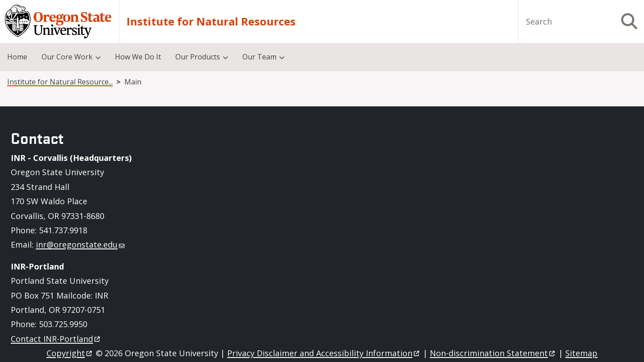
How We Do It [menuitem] (138, 57)
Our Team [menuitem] (259, 57)
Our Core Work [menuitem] (67, 57)
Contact (56, 339)
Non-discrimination (493, 353)
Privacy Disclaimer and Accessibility (324, 353)
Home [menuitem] (17, 57)
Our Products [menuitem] (198, 57)
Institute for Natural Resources (211, 21)
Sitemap (581, 353)
